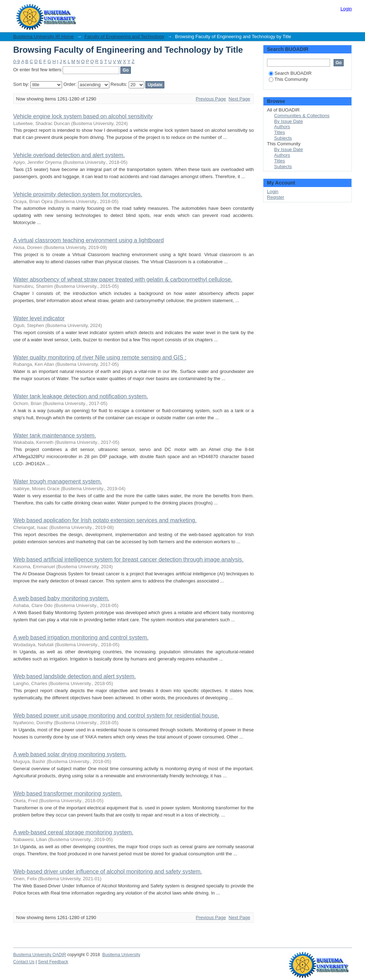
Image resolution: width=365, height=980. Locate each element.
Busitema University (121, 955)
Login (346, 9)
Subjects (283, 138)
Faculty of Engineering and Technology (124, 37)
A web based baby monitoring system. (61, 598)
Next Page (239, 99)
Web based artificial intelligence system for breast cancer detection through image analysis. (128, 559)
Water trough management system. (58, 481)
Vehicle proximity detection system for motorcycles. (78, 194)
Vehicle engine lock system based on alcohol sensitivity (83, 116)
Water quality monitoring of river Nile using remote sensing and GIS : (100, 357)
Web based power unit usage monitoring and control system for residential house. (116, 715)
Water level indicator (39, 318)
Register (276, 197)
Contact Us (24, 962)
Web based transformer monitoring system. (68, 794)
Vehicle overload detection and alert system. (69, 155)
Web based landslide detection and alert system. (74, 676)
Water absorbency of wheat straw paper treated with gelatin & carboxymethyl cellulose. (123, 279)
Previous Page (211, 99)
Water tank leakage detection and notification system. (81, 396)
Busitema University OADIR (40, 955)
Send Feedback (53, 962)
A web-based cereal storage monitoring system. (73, 832)
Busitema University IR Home (43, 37)
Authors (282, 127)
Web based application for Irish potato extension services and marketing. (105, 520)
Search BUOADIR (290, 73)
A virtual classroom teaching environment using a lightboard (88, 240)
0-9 (17, 61)
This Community (288, 79)
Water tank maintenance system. (55, 435)
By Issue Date (289, 121)
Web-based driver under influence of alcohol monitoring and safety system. (108, 872)
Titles (280, 132)
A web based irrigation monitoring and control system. (81, 637)
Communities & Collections (302, 116)
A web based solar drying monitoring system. (70, 754)
